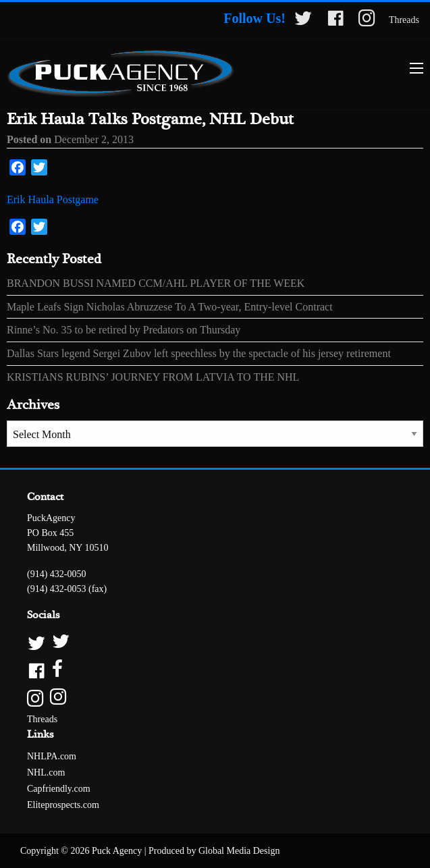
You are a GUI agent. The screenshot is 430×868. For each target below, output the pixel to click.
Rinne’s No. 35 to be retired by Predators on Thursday (124, 330)
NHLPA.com (52, 756)
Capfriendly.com (59, 789)
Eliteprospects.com (63, 805)
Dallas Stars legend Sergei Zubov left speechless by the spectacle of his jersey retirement (199, 353)
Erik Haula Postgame (53, 199)
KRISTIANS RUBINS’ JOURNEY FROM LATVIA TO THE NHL (153, 377)
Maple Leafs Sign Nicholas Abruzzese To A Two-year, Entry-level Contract (170, 307)
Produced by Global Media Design (214, 851)
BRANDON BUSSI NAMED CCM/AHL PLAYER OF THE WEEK (156, 283)
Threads (404, 20)
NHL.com (46, 772)
